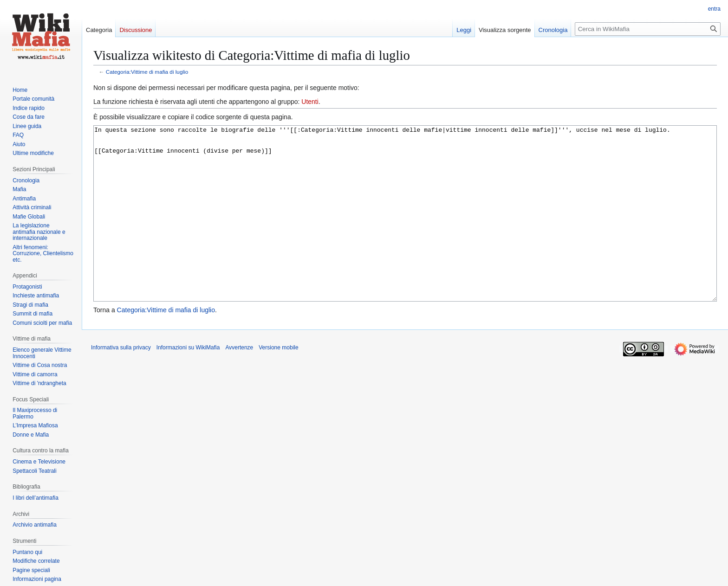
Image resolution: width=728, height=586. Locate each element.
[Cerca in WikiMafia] (648, 29)
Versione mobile (278, 382)
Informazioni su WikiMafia (188, 382)
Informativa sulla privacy (121, 382)
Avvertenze (239, 382)
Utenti (310, 102)
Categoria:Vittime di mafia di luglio (147, 72)
